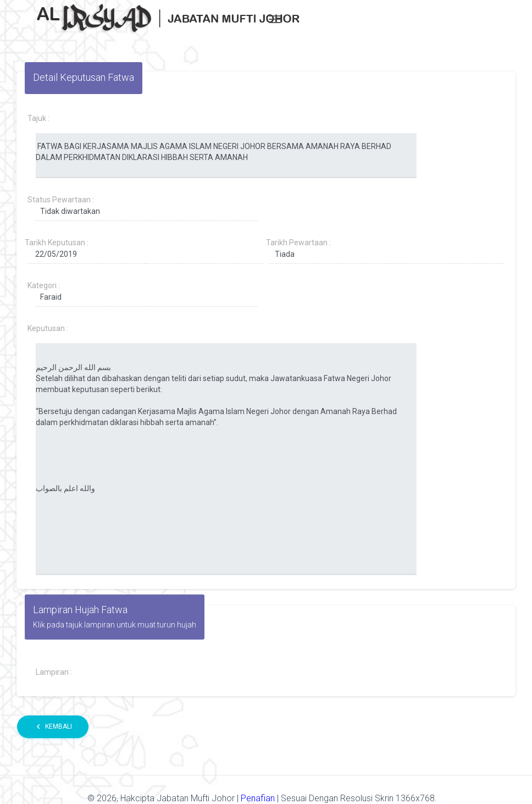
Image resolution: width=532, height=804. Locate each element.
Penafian (259, 798)
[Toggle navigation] (275, 19)
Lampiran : (54, 672)
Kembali (53, 727)
